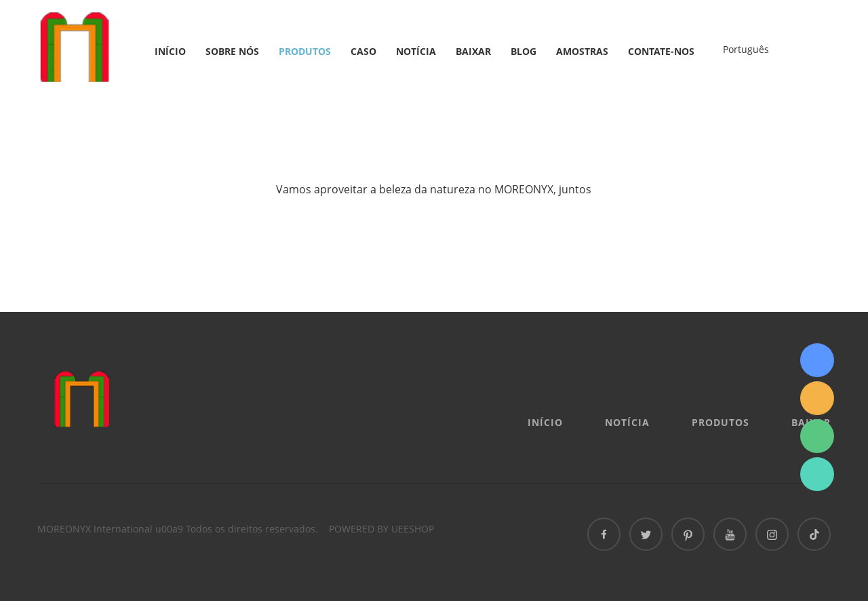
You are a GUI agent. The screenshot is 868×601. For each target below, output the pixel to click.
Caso (363, 51)
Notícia (416, 51)
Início (170, 51)
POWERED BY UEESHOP (381, 529)
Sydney (817, 360)
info (817, 398)
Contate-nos (661, 51)
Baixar (473, 51)
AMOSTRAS (582, 51)
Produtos (305, 51)
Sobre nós (232, 51)
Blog (524, 51)
